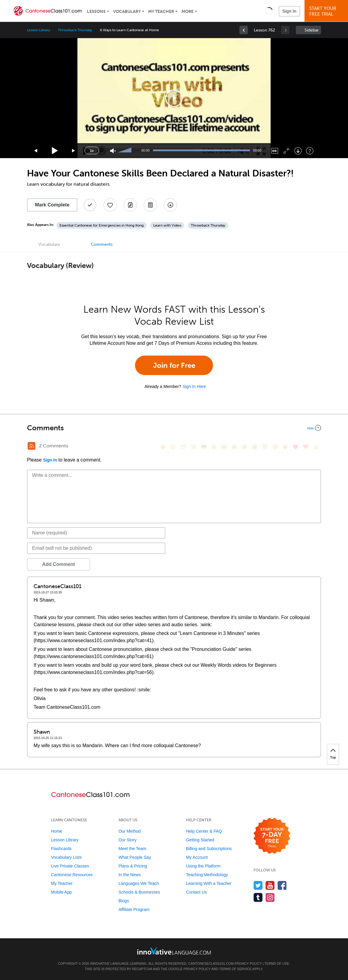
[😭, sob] (255, 447)
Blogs (124, 901)
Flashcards (61, 849)
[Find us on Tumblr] (258, 897)
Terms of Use (277, 963)
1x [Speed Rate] (92, 151)
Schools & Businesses (139, 892)
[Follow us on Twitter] (258, 885)
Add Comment (58, 564)
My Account (197, 857)
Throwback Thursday (75, 30)
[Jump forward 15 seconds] (74, 151)
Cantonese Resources (72, 875)
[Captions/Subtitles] (275, 151)
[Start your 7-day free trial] (272, 836)
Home (57, 831)
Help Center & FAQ (204, 831)
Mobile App (61, 892)
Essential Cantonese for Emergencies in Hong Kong (102, 225)
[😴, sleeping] (275, 447)
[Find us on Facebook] (282, 885)
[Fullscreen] (286, 151)
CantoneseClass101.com (211, 963)
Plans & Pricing (133, 866)
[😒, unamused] (193, 447)
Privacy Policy (248, 963)
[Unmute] (113, 151)
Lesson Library (39, 30)
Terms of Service (235, 969)
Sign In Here (194, 386)
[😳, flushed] (173, 447)
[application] (174, 98)
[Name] (96, 533)
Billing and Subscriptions (209, 849)
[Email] (96, 548)
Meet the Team (132, 849)
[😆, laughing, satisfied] (224, 447)
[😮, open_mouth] (285, 447)
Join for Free (174, 365)
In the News (130, 875)
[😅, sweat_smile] (234, 447)
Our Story (127, 840)
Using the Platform (203, 866)
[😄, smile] (163, 447)
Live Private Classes (70, 866)
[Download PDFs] (150, 205)
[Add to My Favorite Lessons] (110, 205)
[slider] (125, 151)
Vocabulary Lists (66, 857)
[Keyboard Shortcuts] (310, 151)
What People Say (135, 857)
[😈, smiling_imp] (295, 447)
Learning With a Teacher (209, 883)
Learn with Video (167, 225)
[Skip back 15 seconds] (36, 151)
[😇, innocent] (265, 447)
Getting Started (200, 840)
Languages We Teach (139, 883)
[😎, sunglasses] (204, 447)
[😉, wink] (244, 447)
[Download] (298, 151)
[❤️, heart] (306, 447)
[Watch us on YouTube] (270, 885)
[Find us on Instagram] (270, 897)
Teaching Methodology (207, 875)
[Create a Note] (130, 205)
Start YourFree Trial (327, 11)
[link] (244, 30)
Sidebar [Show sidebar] (312, 30)
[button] (269, 11)
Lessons (96, 12)
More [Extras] (187, 12)
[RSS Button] (31, 446)
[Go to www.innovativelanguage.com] (174, 951)
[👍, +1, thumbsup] (316, 447)
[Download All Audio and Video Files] (170, 205)
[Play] (55, 151)
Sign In (289, 11)
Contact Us (196, 892)
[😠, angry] (214, 447)
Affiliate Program (134, 909)
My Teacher (161, 12)
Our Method (130, 831)
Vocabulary (127, 12)
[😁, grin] (183, 447)
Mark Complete (52, 205)
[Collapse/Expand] (174, 428)
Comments (102, 244)
